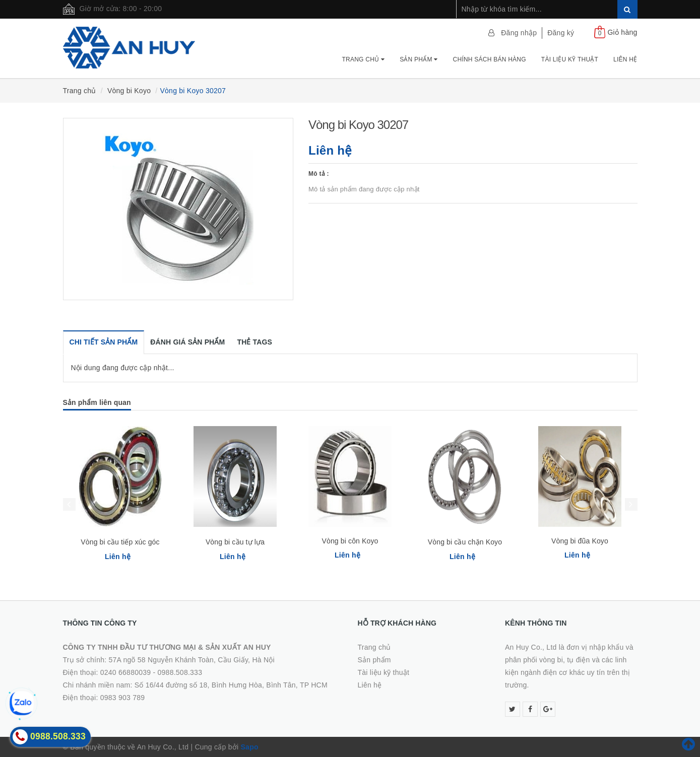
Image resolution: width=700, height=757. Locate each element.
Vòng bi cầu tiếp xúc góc (120, 542)
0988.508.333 (180, 672)
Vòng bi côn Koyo (350, 541)
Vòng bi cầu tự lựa (235, 542)
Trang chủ (363, 59)
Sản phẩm (419, 59)
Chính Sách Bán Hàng (490, 59)
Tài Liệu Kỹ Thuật (570, 59)
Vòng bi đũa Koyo (580, 541)
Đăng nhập (519, 33)
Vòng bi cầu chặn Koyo (465, 542)
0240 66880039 (126, 672)
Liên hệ (625, 59)
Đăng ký (561, 33)
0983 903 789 (123, 698)
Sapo (250, 747)
